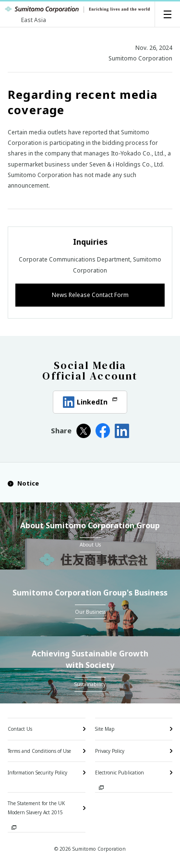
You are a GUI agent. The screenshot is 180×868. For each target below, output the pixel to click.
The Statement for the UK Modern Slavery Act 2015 (36, 808)
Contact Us (20, 729)
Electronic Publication (120, 773)
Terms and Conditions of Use (39, 751)
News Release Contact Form (90, 295)
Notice (23, 483)
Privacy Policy (110, 751)
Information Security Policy (37, 773)
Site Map (105, 729)
